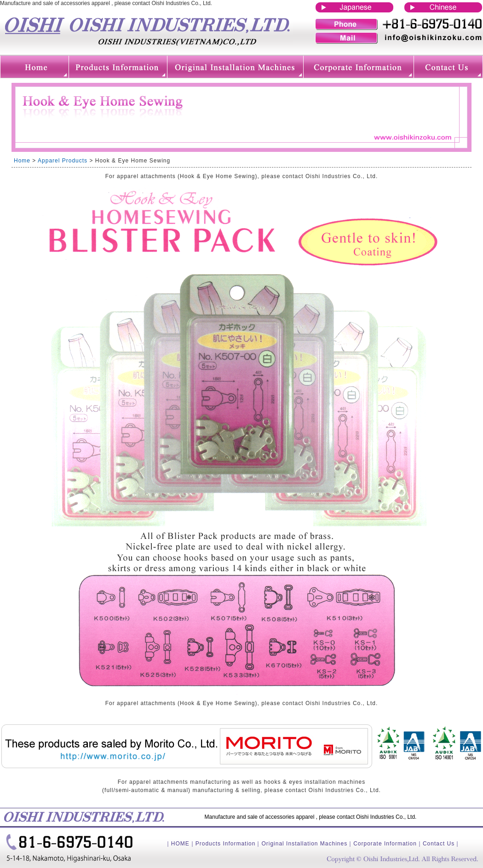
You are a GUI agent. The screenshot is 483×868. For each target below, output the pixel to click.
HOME (180, 844)
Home (22, 161)
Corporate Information (385, 844)
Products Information (226, 844)
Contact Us (439, 844)
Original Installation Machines (304, 844)
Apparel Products (63, 161)
